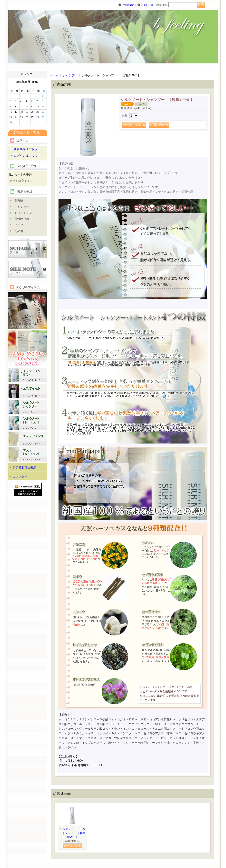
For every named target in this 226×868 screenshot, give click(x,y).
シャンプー (22, 207)
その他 (19, 231)
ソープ (19, 225)
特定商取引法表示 (24, 468)
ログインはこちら (25, 156)
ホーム (54, 75)
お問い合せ (147, 5)
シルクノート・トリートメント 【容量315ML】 (72, 833)
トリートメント (25, 213)
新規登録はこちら (25, 149)
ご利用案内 (128, 5)
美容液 (19, 201)
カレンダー (20, 476)
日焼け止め (22, 219)
